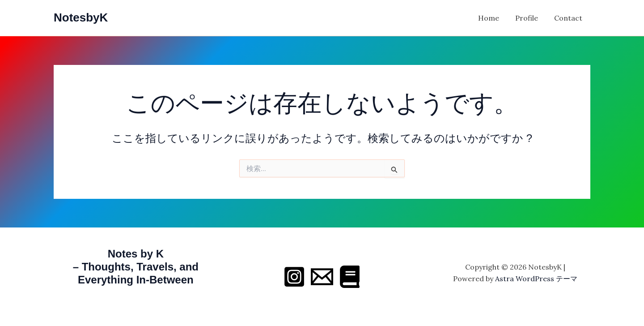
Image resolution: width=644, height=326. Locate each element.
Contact (569, 18)
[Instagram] (294, 277)
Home (493, 18)
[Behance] (350, 277)
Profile (529, 18)
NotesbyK (81, 17)
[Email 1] (322, 277)
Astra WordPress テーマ (536, 279)
